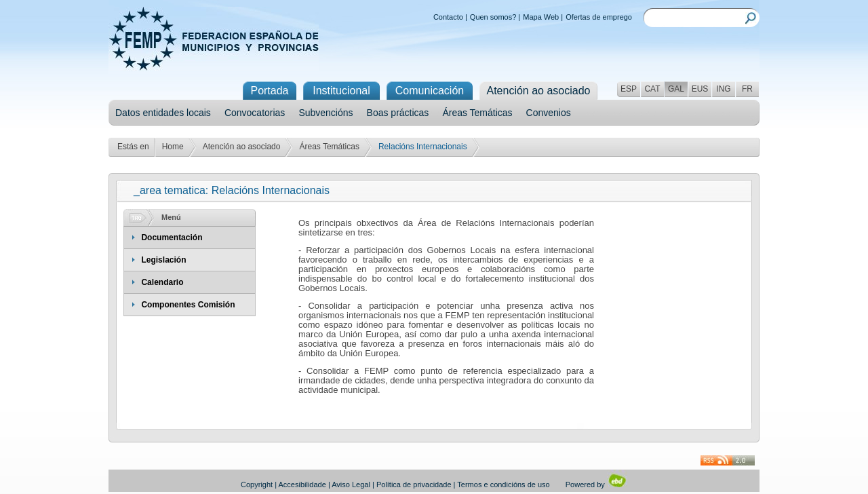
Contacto (448, 17)
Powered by (596, 484)
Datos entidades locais (163, 113)
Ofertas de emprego (599, 17)
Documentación (172, 237)
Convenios (549, 113)
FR (747, 89)
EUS (700, 89)
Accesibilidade (302, 484)
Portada (269, 91)
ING (723, 89)
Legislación (163, 260)
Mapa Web (541, 17)
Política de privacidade (414, 484)
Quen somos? (493, 17)
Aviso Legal (351, 484)
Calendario (162, 282)
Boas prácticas (398, 113)
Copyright (257, 484)
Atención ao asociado (242, 147)
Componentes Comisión (188, 305)
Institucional (341, 91)
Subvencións (325, 113)
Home (173, 147)
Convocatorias (255, 113)
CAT (652, 89)
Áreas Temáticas (477, 113)
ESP (629, 89)
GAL (676, 89)
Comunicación (430, 91)
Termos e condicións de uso (503, 484)
